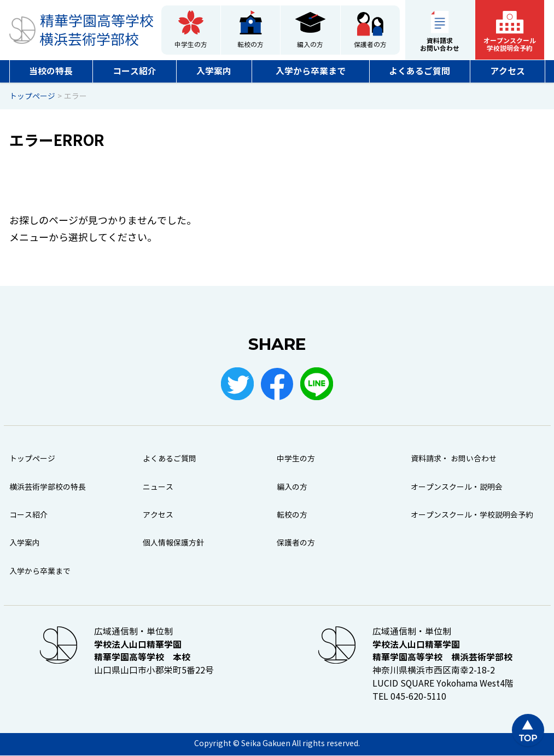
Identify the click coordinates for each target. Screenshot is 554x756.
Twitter (237, 384)
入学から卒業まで (311, 71)
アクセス (508, 71)
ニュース (158, 487)
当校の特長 (51, 71)
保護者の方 (370, 45)
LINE (317, 384)
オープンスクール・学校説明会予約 (472, 515)
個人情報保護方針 (173, 544)
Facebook (277, 384)
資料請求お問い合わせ (440, 45)
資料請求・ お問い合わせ (454, 459)
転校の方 (250, 45)
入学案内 (214, 71)
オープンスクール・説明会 (457, 487)
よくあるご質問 (419, 71)
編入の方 (310, 45)
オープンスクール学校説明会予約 (510, 45)
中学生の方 (191, 45)
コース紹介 (135, 71)
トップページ (32, 459)
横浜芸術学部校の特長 (48, 487)
